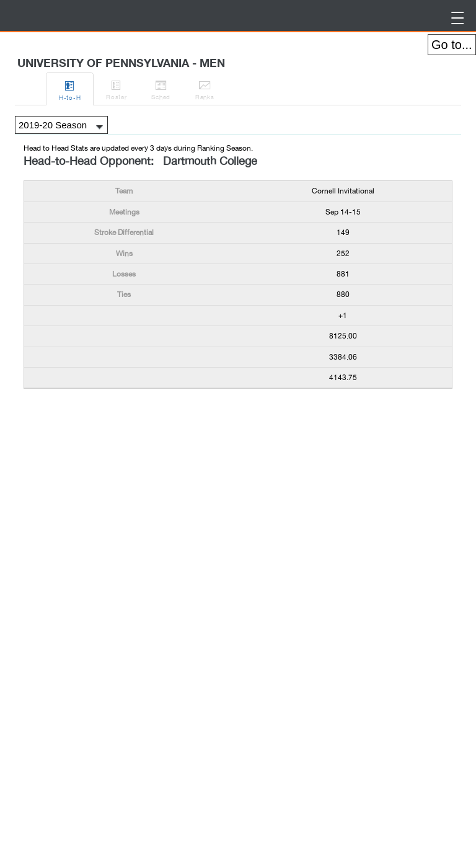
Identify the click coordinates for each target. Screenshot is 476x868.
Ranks (205, 88)
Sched (161, 88)
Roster (116, 88)
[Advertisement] (123, 423)
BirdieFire (105, 16)
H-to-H (70, 89)
